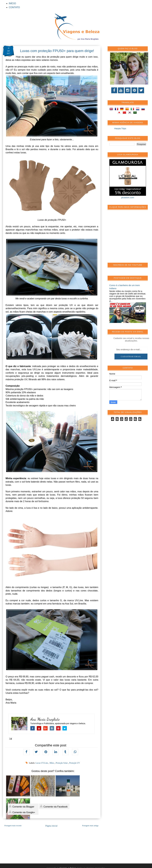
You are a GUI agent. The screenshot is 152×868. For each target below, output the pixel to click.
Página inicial (51, 826)
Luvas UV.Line (42, 763)
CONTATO (14, 7)
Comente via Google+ (22, 812)
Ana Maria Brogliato (45, 719)
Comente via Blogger (21, 806)
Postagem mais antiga (90, 826)
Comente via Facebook (54, 806)
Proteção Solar (62, 763)
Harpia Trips (120, 128)
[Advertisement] (130, 238)
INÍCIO (12, 3)
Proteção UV (75, 763)
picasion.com (128, 197)
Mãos (52, 763)
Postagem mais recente (13, 826)
